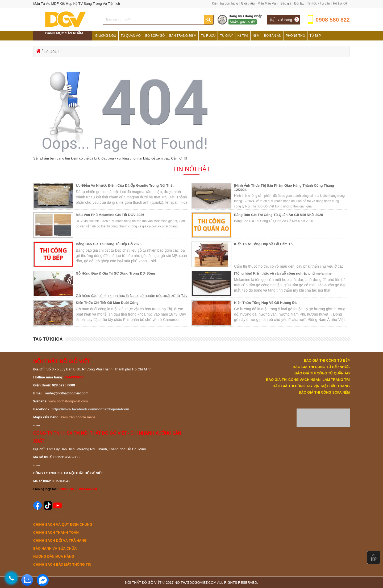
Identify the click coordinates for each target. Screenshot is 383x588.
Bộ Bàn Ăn (273, 36)
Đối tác (299, 3)
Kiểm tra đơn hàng (225, 3)
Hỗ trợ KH (340, 3)
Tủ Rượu (208, 36)
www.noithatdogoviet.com (68, 401)
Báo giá (286, 3)
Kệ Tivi (243, 36)
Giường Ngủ (106, 36)
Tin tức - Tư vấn (319, 3)
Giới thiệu (248, 3)
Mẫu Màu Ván (268, 3)
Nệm (256, 36)
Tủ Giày (226, 36)
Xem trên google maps (78, 417)
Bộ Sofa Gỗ (155, 36)
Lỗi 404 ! (52, 52)
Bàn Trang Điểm (183, 36)
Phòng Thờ (295, 36)
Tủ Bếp (315, 36)
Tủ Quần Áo (131, 36)
